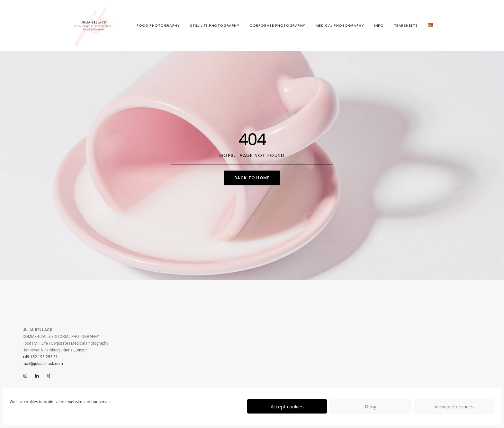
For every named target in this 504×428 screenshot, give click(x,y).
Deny (371, 406)
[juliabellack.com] (94, 25)
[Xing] (49, 376)
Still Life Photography (215, 25)
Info (379, 25)
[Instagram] (25, 376)
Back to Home (252, 178)
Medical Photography (340, 25)
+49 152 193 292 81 (40, 357)
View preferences (454, 406)
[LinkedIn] (37, 376)
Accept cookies (287, 406)
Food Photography (158, 25)
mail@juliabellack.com (43, 364)
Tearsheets (406, 25)
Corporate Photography (277, 25)
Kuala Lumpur (75, 350)
